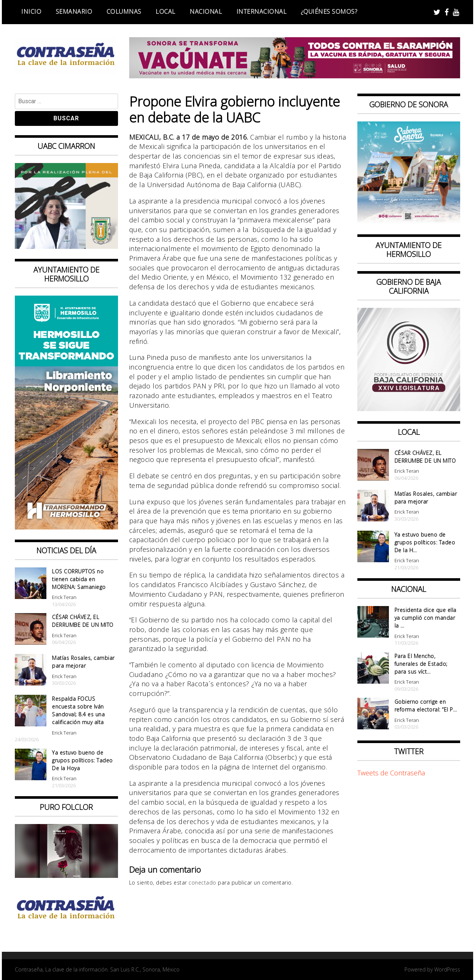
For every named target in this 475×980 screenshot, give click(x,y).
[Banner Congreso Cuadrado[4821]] (409, 408)
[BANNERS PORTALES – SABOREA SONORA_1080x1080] (409, 222)
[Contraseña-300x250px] (66, 246)
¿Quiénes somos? (329, 12)
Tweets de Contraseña (391, 773)
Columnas (124, 12)
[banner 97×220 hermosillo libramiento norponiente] (66, 527)
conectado (202, 883)
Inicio (31, 12)
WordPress (447, 969)
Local (166, 12)
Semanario (74, 12)
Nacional (206, 12)
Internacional (262, 12)
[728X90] (295, 76)
